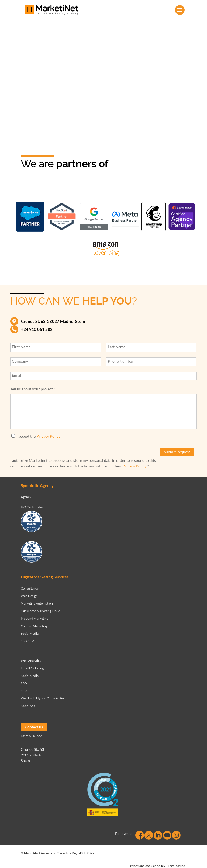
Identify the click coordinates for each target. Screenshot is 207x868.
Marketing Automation (37, 603)
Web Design (29, 596)
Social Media (30, 633)
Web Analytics (31, 661)
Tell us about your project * (33, 389)
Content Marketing (34, 626)
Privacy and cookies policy (147, 866)
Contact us (34, 727)
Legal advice (176, 866)
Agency (26, 497)
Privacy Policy (48, 436)
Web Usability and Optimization (43, 698)
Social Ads (28, 706)
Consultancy (30, 588)
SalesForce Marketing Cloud (41, 611)
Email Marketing (32, 668)
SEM (31, 641)
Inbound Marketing (34, 618)
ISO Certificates (32, 507)
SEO (24, 641)
